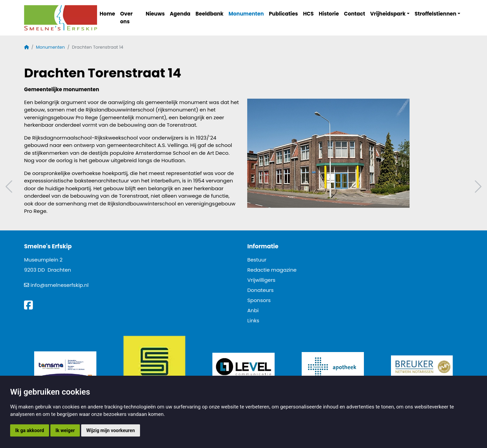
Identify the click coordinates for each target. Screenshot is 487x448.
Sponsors (259, 300)
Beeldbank (210, 14)
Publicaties (283, 14)
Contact (355, 14)
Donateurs (260, 290)
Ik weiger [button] (65, 430)
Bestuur (257, 260)
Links (253, 320)
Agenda (180, 14)
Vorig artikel (10, 187)
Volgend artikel (477, 187)
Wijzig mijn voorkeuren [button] (111, 430)
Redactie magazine (272, 270)
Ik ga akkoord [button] (30, 430)
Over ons (126, 18)
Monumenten (246, 14)
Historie (329, 14)
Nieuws (155, 14)
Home (108, 14)
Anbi (253, 310)
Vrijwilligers (261, 280)
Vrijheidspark (388, 14)
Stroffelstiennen (435, 14)
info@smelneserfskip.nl (60, 285)
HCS (308, 14)
